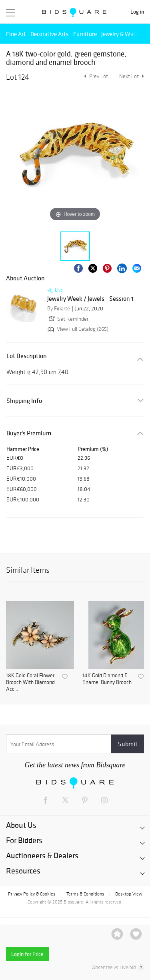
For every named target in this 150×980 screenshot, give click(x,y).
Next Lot (132, 76)
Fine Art (16, 34)
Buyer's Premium (29, 433)
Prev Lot (95, 76)
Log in (137, 12)
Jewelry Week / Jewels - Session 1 (90, 299)
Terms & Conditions (85, 894)
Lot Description (27, 356)
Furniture (85, 34)
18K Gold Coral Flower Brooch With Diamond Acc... (30, 682)
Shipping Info (24, 401)
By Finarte (59, 309)
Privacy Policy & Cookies (32, 894)
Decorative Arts (50, 34)
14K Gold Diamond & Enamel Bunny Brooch (107, 679)
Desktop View (129, 894)
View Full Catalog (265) (77, 329)
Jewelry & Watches (124, 34)
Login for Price (27, 954)
